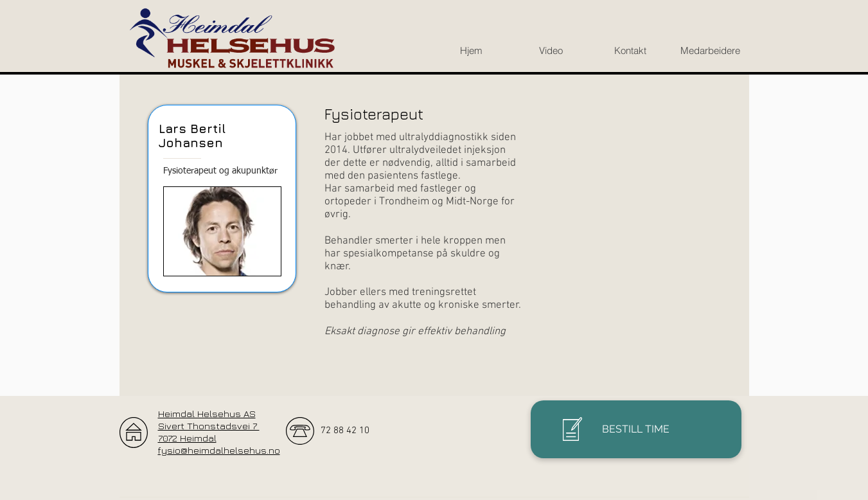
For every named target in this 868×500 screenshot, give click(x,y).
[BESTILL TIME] (636, 429)
